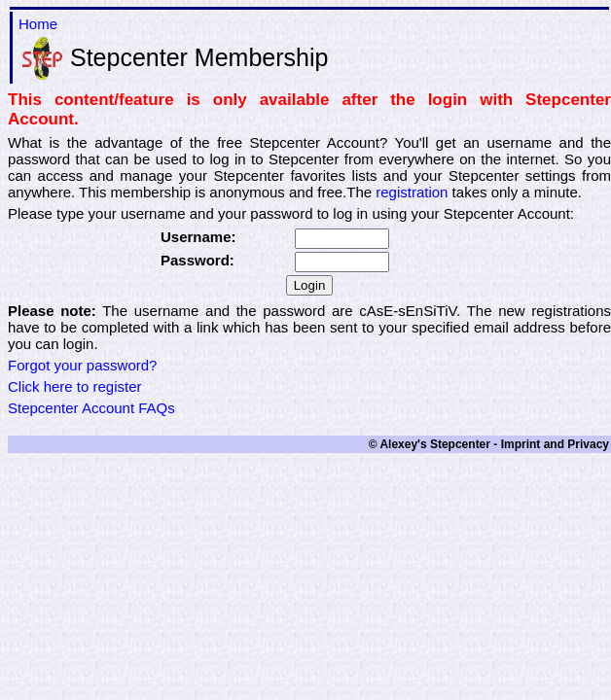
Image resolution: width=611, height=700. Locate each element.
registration (412, 192)
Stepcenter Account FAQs (91, 408)
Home (38, 24)
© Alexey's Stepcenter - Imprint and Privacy (489, 444)
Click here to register (75, 386)
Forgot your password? (82, 365)
